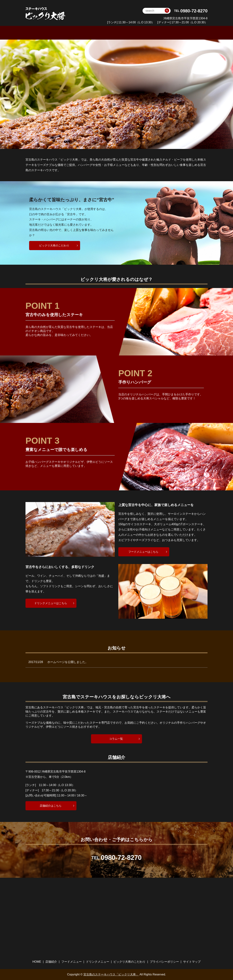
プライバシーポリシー (164, 961)
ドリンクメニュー (128, 33)
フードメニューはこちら (143, 551)
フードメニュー (99, 33)
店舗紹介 (51, 961)
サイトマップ (192, 961)
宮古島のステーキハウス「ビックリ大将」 (111, 974)
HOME (59, 33)
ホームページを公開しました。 (68, 662)
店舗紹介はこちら (51, 805)
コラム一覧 (116, 739)
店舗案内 (76, 33)
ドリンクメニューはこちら (51, 603)
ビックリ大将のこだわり (163, 33)
